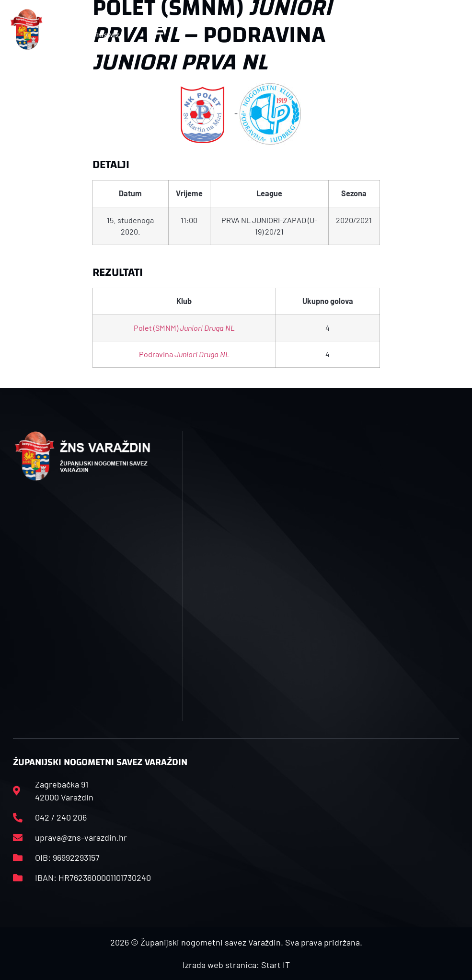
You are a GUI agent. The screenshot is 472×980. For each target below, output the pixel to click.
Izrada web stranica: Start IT (236, 965)
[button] (155, 29)
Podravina (184, 354)
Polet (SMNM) (184, 328)
